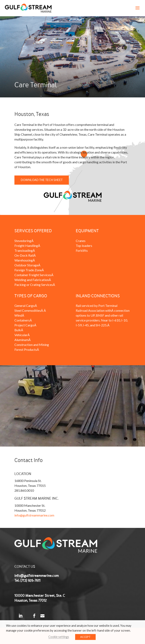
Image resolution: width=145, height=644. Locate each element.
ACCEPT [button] (85, 637)
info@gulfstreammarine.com (34, 515)
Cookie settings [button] (59, 637)
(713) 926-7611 (30, 581)
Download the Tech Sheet (42, 180)
